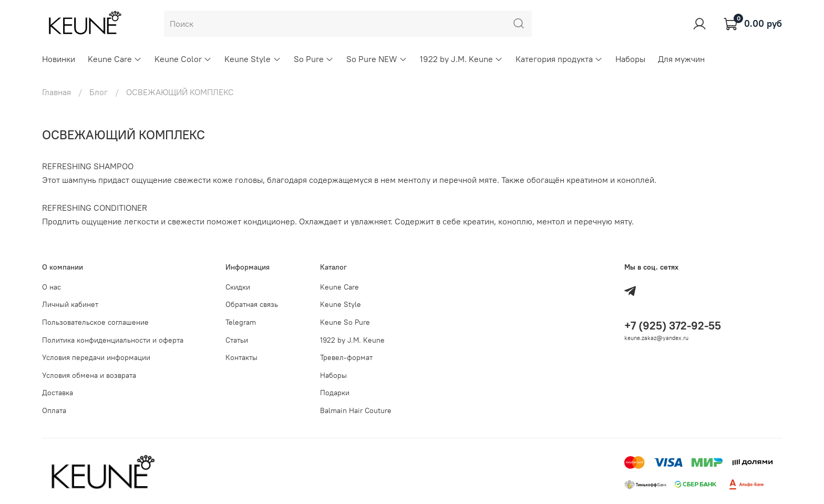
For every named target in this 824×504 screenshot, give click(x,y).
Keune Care (115, 59)
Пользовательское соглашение (95, 322)
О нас (51, 287)
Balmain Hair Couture (356, 410)
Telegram (241, 322)
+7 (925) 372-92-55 (673, 326)
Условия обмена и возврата (89, 375)
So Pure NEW (377, 59)
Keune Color (183, 59)
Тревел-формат (346, 357)
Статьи (237, 340)
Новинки (59, 59)
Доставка (58, 393)
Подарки (335, 393)
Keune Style (253, 59)
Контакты (241, 357)
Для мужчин (681, 59)
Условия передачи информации (96, 357)
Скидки (238, 287)
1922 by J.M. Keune (461, 59)
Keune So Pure (345, 322)
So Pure (314, 59)
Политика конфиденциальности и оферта (113, 340)
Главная (56, 92)
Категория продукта (559, 59)
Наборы (630, 59)
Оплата (54, 410)
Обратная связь (252, 304)
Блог (99, 92)
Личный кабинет (70, 304)
